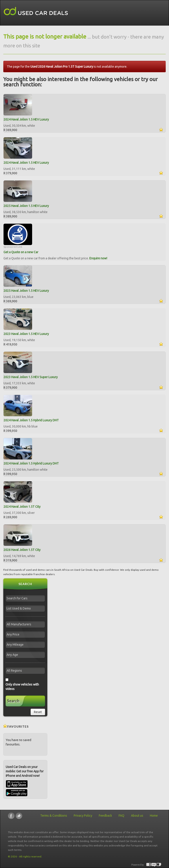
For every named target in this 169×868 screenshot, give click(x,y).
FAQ (121, 816)
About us (137, 816)
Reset (38, 712)
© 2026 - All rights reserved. (25, 856)
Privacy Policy (83, 816)
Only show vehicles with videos (22, 687)
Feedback (105, 816)
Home (154, 816)
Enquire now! (98, 258)
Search (13, 701)
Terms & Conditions (54, 816)
